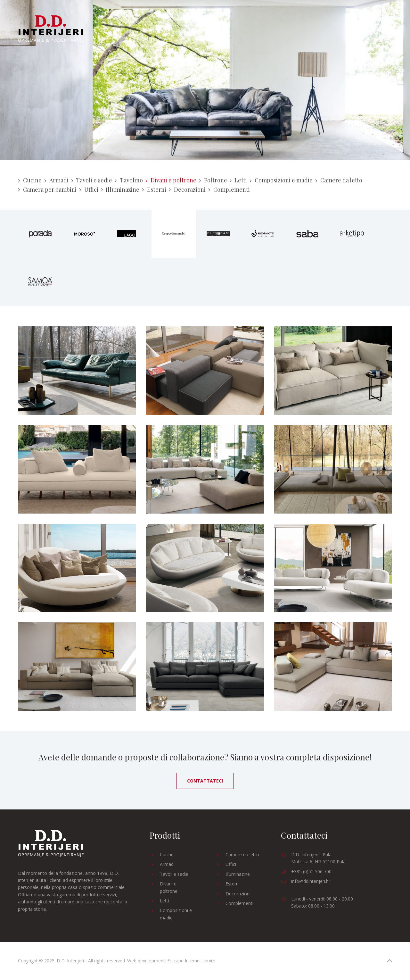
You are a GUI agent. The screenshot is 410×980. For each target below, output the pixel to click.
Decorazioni (187, 189)
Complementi (229, 189)
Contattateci (205, 781)
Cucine (30, 180)
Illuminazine (120, 189)
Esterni (154, 189)
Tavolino (129, 180)
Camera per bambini (47, 189)
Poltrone (213, 180)
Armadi (56, 180)
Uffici (89, 189)
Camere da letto (339, 180)
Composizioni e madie (281, 180)
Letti (238, 180)
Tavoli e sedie (92, 180)
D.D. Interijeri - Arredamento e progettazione (51, 29)
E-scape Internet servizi (191, 961)
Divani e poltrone (171, 180)
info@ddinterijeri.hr (311, 881)
